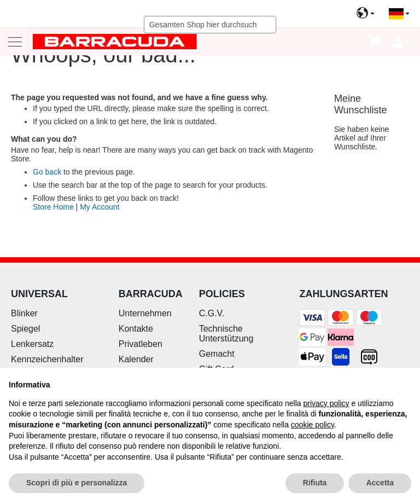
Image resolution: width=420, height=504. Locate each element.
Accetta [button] (380, 483)
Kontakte (136, 329)
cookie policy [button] (313, 425)
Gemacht (217, 354)
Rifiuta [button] (315, 483)
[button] (399, 14)
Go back (47, 172)
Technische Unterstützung (226, 334)
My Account (100, 207)
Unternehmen (145, 313)
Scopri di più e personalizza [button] (77, 483)
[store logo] (115, 41)
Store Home (53, 207)
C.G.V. (212, 313)
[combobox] (210, 25)
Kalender (136, 359)
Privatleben (141, 344)
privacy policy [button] (326, 403)
